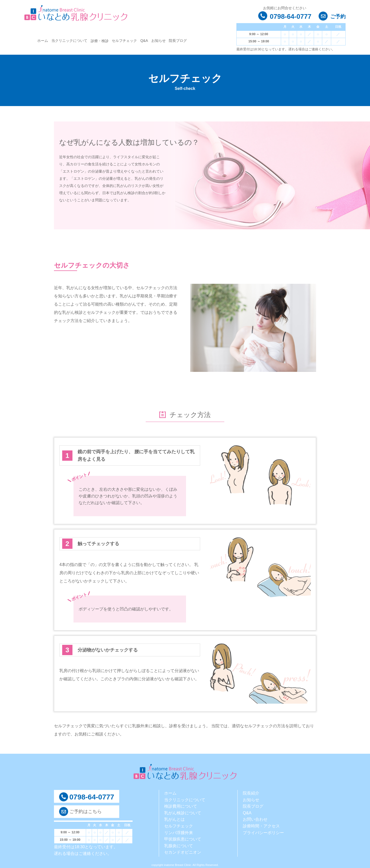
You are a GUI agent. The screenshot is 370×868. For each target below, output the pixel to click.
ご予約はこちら (86, 812)
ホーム (43, 41)
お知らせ (159, 41)
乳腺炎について (179, 846)
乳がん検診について (183, 813)
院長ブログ (178, 41)
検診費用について (181, 806)
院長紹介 (251, 793)
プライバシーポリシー (263, 833)
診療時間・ (253, 826)
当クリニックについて (69, 41)
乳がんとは (174, 819)
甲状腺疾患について (183, 839)
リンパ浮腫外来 (179, 833)
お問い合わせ (255, 819)
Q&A (144, 41)
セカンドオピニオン (183, 852)
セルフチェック (124, 41)
